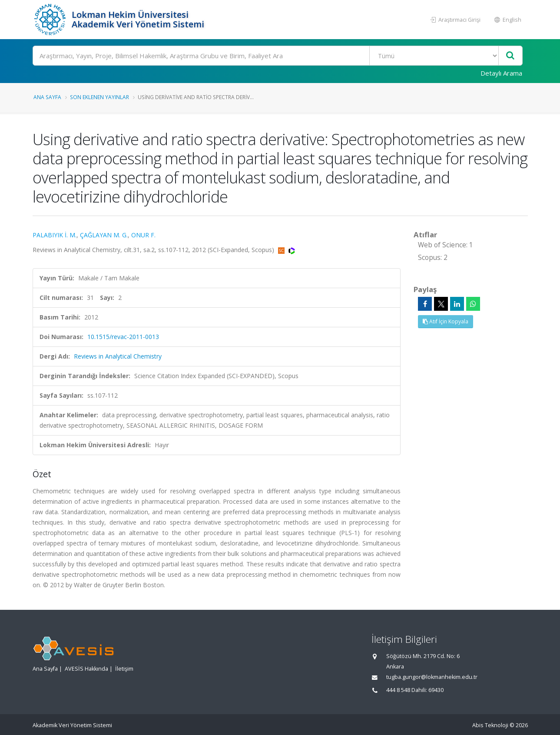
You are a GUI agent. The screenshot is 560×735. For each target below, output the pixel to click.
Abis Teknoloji (490, 725)
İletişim (124, 669)
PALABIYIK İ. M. (55, 235)
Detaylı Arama (501, 73)
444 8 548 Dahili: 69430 (415, 690)
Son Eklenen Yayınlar (99, 97)
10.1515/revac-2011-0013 (123, 337)
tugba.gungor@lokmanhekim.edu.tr (432, 677)
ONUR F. (143, 235)
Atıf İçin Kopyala (446, 321)
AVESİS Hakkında (86, 669)
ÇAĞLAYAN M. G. (104, 235)
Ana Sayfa (47, 97)
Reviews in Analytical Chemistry (118, 356)
